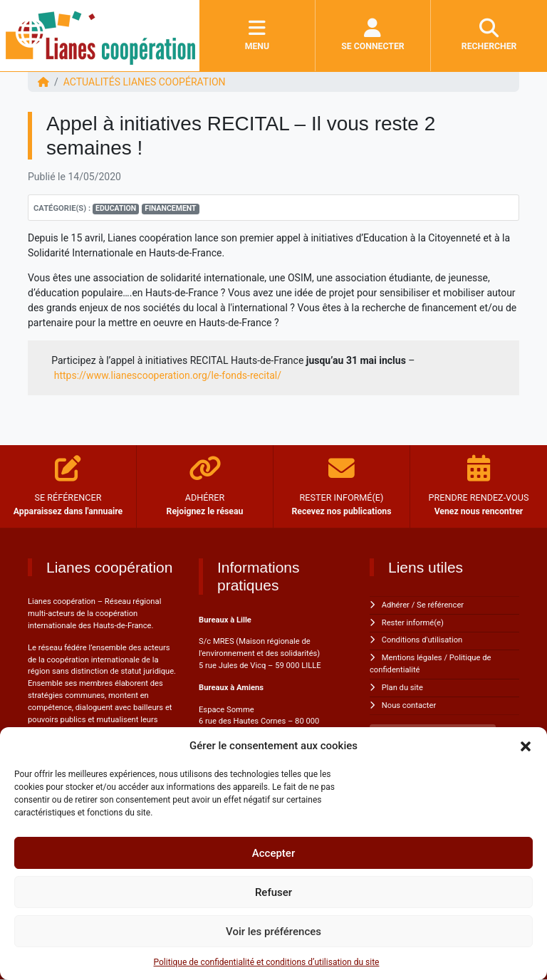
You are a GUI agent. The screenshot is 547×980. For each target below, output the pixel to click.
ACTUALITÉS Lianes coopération (145, 82)
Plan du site (402, 688)
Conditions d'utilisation (422, 640)
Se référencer (440, 605)
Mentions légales (412, 658)
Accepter (273, 853)
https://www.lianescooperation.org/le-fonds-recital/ (168, 375)
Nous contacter (409, 705)
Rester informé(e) (413, 623)
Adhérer (396, 605)
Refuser (273, 892)
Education (116, 208)
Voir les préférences (273, 932)
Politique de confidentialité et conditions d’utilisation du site (267, 962)
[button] (526, 746)
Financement (170, 208)
